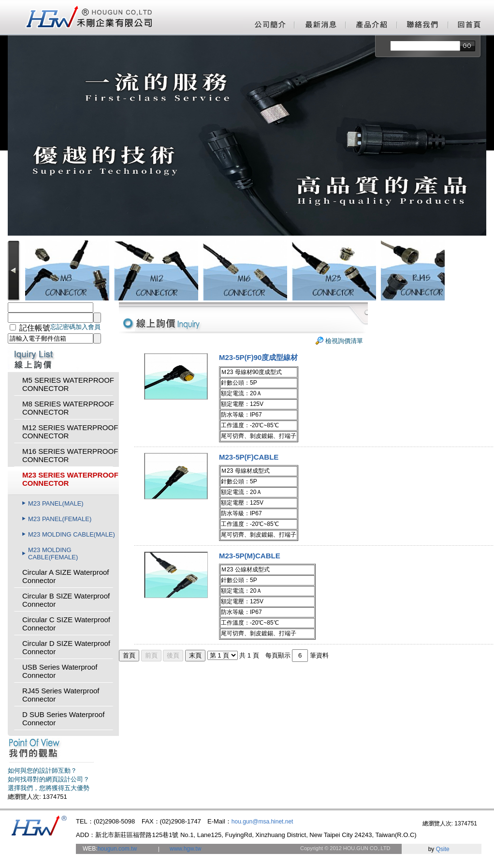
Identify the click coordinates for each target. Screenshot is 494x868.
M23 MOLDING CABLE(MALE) (72, 534)
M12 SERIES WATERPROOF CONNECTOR (70, 432)
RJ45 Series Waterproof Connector (61, 695)
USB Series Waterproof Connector (60, 671)
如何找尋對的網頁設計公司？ (49, 779)
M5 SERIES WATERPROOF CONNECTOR (68, 384)
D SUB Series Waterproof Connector (63, 718)
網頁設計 (414, 849)
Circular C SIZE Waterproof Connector (66, 624)
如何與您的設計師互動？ (42, 771)
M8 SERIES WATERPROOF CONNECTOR (68, 408)
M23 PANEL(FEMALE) (60, 519)
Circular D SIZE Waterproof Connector (66, 647)
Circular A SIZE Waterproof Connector (66, 576)
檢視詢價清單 (344, 341)
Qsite (443, 849)
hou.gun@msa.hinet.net (262, 822)
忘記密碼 (63, 327)
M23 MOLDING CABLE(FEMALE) (53, 554)
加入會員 (88, 327)
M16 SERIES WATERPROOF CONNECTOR (70, 455)
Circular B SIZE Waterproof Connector (66, 600)
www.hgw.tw (185, 849)
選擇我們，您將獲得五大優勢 (49, 788)
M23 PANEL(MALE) (56, 503)
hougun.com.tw (117, 849)
